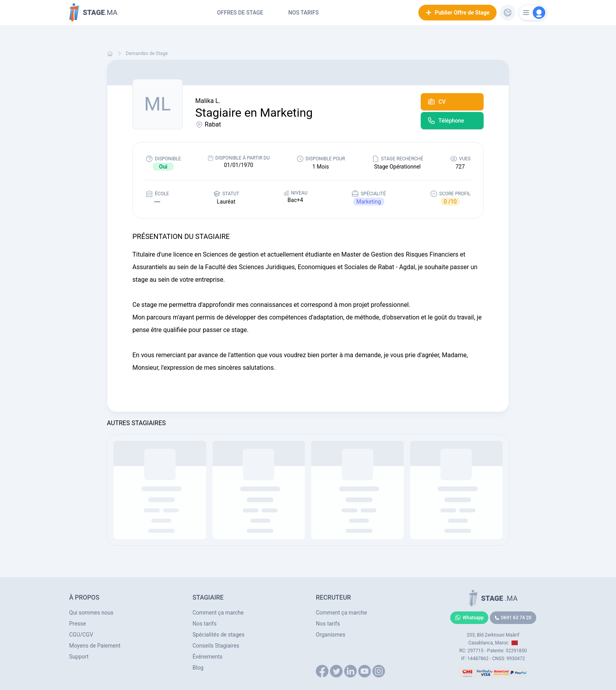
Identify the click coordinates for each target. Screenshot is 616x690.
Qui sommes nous (91, 613)
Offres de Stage (240, 13)
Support (79, 657)
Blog (198, 668)
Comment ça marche (218, 613)
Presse (78, 624)
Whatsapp (469, 618)
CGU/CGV (81, 635)
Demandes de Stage (147, 53)
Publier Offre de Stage (457, 13)
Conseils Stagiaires (216, 646)
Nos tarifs (303, 13)
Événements (207, 657)
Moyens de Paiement (95, 646)
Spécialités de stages (218, 635)
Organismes (331, 635)
